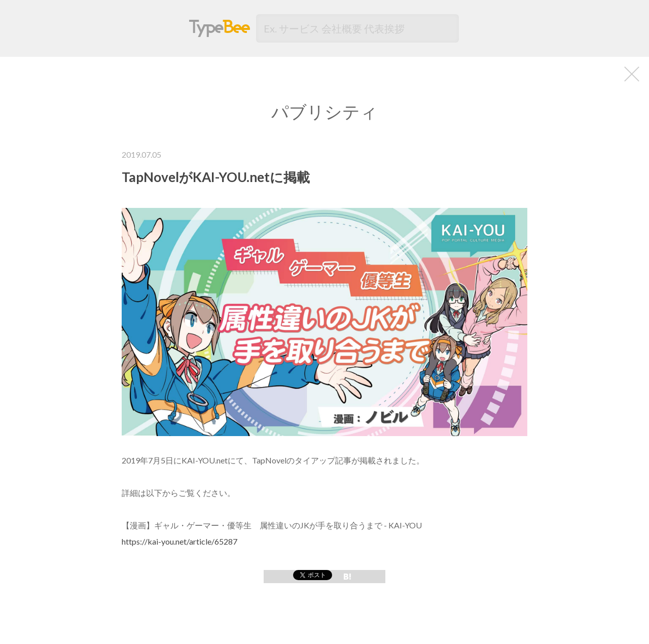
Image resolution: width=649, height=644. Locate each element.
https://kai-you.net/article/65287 (179, 541)
